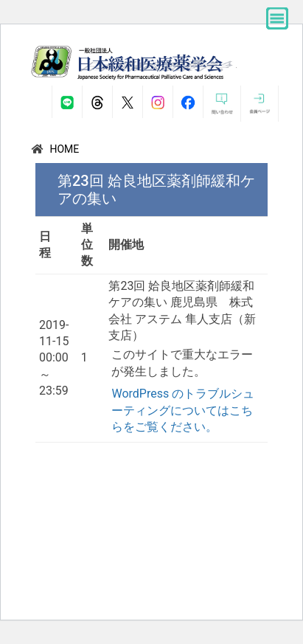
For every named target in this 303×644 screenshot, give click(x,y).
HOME (64, 149)
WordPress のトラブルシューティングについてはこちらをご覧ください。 (183, 410)
